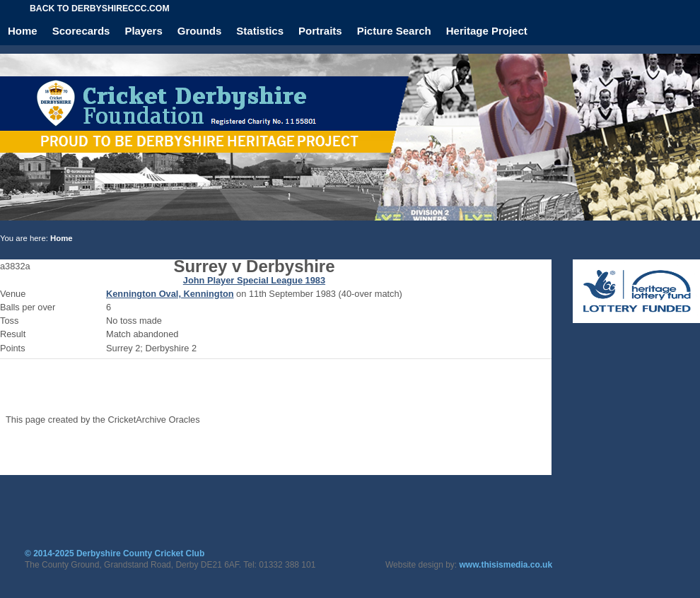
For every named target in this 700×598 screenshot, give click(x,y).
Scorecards (81, 31)
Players (143, 31)
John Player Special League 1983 (254, 280)
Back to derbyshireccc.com (100, 8)
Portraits (320, 31)
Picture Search (394, 31)
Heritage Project (487, 31)
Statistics (260, 31)
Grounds (200, 31)
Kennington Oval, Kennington (170, 294)
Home (23, 31)
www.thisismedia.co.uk (506, 565)
